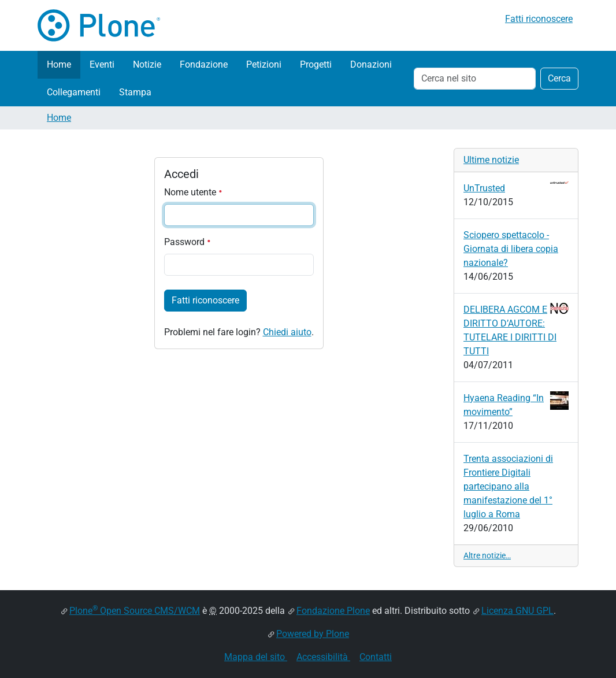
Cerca (559, 78)
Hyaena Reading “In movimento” (516, 404)
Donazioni (371, 64)
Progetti (316, 64)
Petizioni (264, 64)
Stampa (135, 92)
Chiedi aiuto (287, 332)
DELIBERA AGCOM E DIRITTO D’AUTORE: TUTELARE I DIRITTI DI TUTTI (516, 330)
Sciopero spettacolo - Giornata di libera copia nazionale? (511, 249)
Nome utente (193, 192)
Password (188, 242)
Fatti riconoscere (539, 19)
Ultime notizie (491, 160)
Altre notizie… (487, 555)
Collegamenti (74, 92)
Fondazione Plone (333, 611)
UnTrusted (516, 188)
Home (59, 64)
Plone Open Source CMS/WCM (135, 611)
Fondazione (204, 64)
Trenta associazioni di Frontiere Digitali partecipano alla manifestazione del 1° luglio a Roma (508, 486)
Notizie (147, 64)
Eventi (102, 64)
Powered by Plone (313, 634)
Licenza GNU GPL (517, 611)
